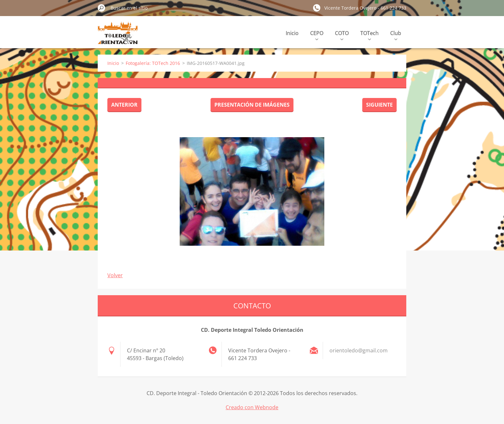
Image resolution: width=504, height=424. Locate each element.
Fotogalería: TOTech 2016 (153, 63)
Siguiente (379, 105)
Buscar (102, 8)
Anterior (124, 105)
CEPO (317, 35)
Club (396, 35)
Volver (115, 275)
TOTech (369, 35)
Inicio (292, 33)
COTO (342, 35)
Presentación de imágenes (252, 105)
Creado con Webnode (252, 407)
